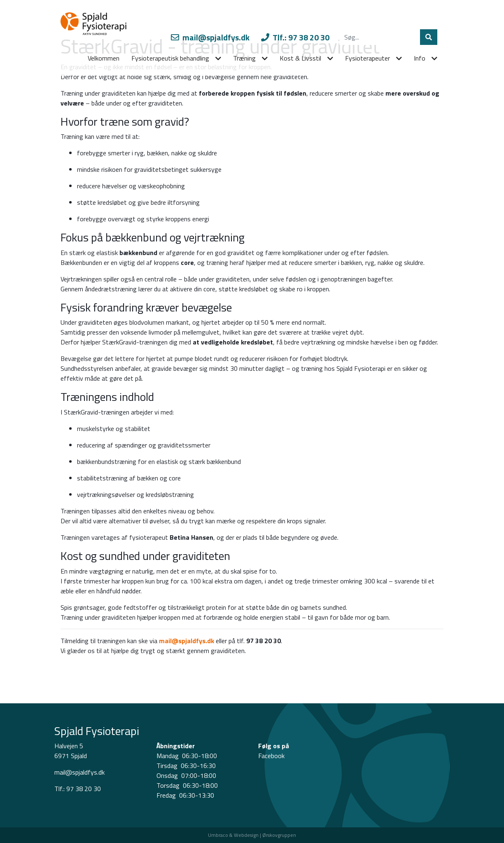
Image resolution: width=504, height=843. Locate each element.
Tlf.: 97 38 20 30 (295, 37)
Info (420, 58)
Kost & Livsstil (300, 58)
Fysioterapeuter (367, 58)
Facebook (271, 756)
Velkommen (104, 58)
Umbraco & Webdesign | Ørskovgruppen (252, 835)
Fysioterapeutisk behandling (170, 58)
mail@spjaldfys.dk (210, 37)
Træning (244, 58)
